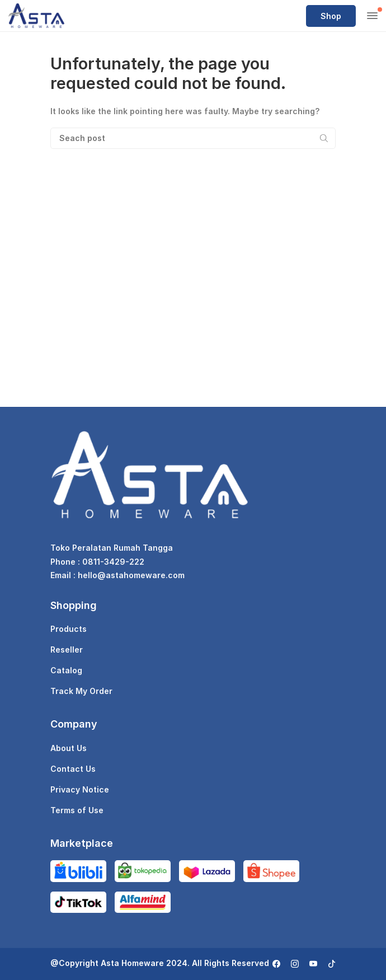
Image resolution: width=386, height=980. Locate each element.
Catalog (66, 670)
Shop (331, 16)
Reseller (67, 650)
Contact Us (73, 769)
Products (69, 629)
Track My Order (81, 691)
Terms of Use (77, 810)
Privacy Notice (80, 789)
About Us (69, 748)
